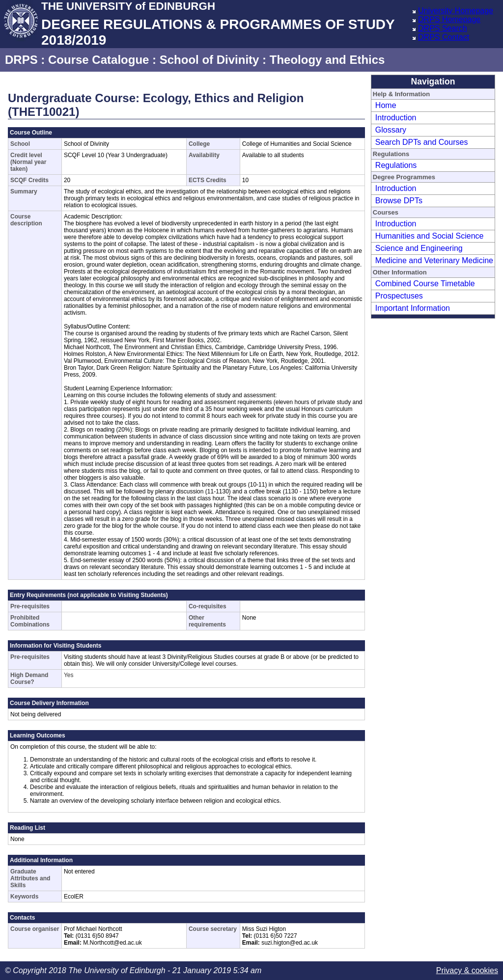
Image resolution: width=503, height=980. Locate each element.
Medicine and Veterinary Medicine (434, 260)
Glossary (391, 130)
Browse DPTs (399, 201)
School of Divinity (210, 60)
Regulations (396, 165)
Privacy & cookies (467, 970)
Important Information (413, 308)
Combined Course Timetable (425, 284)
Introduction (396, 118)
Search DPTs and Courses (422, 142)
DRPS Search (443, 28)
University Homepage (456, 11)
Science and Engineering (419, 248)
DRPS (21, 60)
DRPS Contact (444, 37)
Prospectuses (399, 296)
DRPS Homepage (449, 19)
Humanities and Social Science (430, 236)
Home (386, 105)
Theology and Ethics (327, 60)
